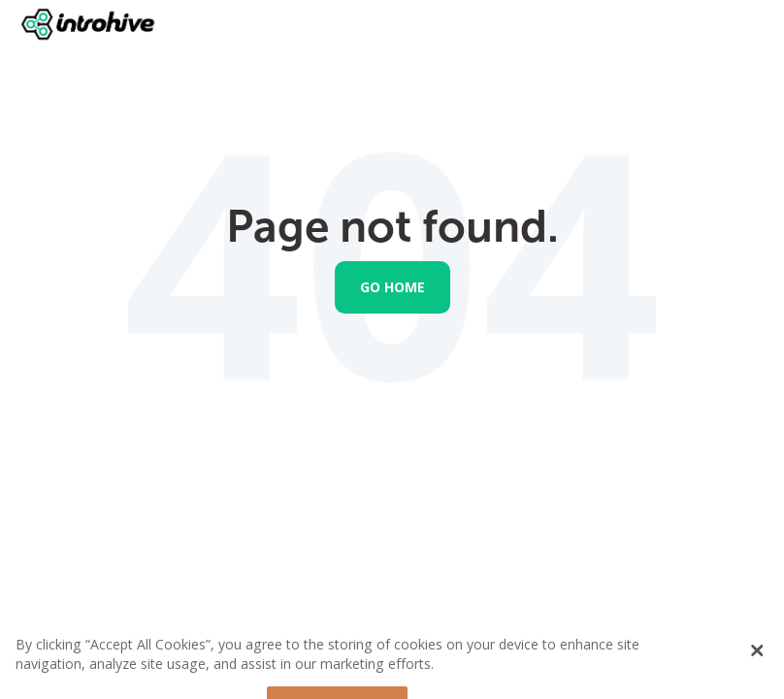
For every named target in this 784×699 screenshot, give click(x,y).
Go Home (392, 287)
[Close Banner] (758, 658)
